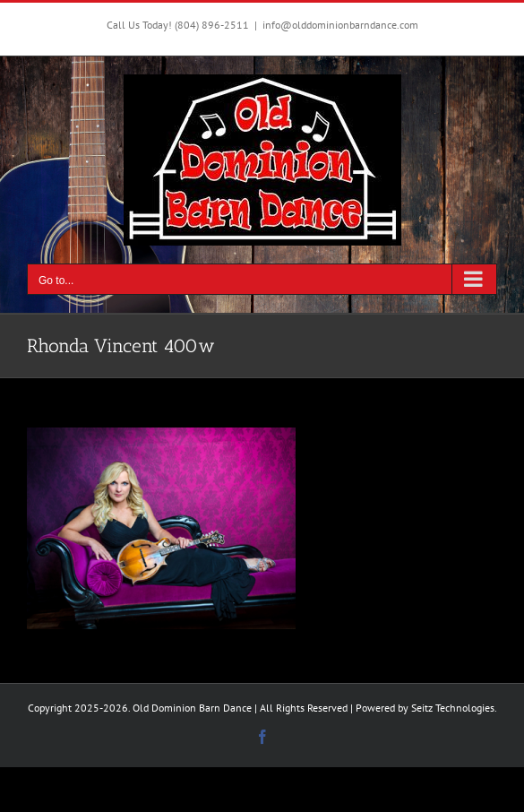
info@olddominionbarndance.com (340, 25)
